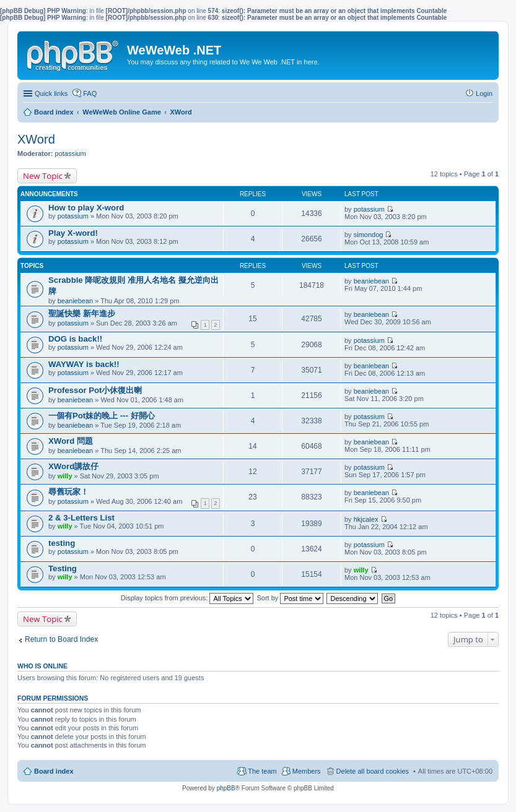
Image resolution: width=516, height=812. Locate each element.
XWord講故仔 (73, 466)
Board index (54, 771)
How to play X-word (86, 208)
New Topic (43, 176)
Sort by (291, 598)
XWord (36, 139)
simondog (369, 235)
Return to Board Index (61, 639)
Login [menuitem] (484, 93)
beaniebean (76, 301)
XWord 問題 (71, 441)
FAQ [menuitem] (90, 93)
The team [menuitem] (262, 771)
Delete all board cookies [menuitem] (373, 771)
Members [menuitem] (307, 771)
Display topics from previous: (187, 598)
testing (62, 543)
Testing (63, 568)
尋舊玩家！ (68, 492)
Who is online (42, 666)
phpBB (226, 788)
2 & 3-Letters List (81, 518)
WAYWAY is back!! (84, 364)
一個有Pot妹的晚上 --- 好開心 (102, 416)
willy (65, 476)
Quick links (51, 93)
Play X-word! (73, 233)
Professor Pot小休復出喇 (95, 390)
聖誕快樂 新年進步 (82, 313)
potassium (71, 153)
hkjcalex (366, 519)
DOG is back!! (75, 339)
